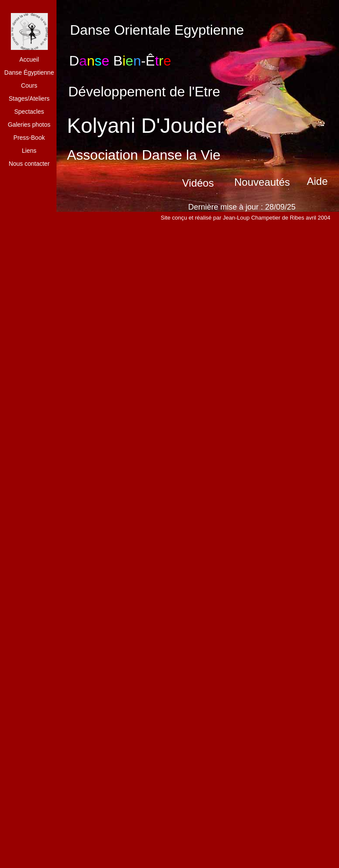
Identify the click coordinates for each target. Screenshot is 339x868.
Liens (29, 151)
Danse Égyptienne (29, 72)
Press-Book (29, 138)
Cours (29, 85)
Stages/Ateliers (29, 99)
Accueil (29, 59)
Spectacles (29, 112)
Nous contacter (29, 164)
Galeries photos (29, 125)
